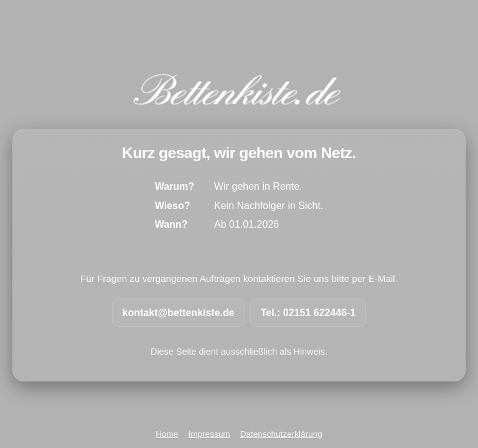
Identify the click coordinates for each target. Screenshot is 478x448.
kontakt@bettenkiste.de (179, 313)
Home (167, 434)
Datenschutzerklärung (281, 434)
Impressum (209, 434)
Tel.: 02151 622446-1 (308, 313)
